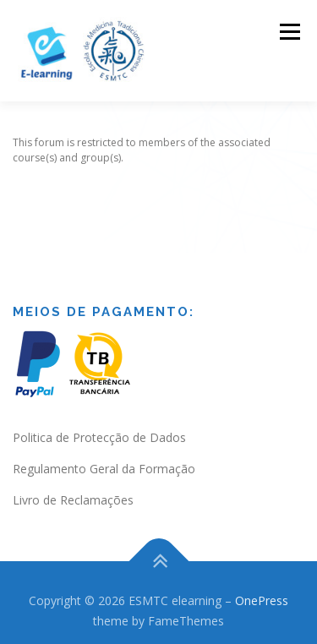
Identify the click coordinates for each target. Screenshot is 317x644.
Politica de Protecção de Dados (99, 429)
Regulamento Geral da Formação (104, 460)
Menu (289, 32)
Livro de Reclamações (73, 491)
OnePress (262, 592)
